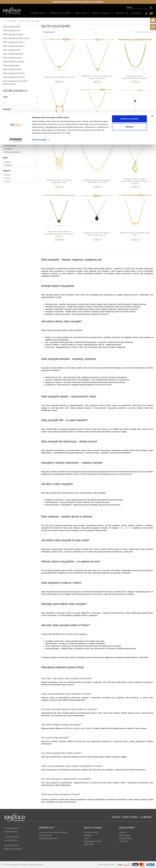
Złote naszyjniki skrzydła (13, 42)
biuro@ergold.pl (11, 840)
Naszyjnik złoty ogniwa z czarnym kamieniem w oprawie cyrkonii (59, 234)
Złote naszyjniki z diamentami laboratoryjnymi (15, 82)
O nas (86, 838)
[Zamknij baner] (152, 4)
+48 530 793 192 (12, 837)
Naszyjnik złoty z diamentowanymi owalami (135, 77)
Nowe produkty (46, 835)
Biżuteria (123, 832)
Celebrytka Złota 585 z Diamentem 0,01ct (59, 129)
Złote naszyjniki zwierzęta (14, 62)
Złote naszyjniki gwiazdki (13, 54)
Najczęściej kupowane (48, 838)
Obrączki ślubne (126, 838)
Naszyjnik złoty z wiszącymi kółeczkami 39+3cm (97, 181)
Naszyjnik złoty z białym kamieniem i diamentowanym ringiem (135, 181)
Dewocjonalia (125, 835)
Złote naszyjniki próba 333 (14, 77)
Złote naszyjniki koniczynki (14, 46)
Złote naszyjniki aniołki (12, 69)
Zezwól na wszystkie (129, 6)
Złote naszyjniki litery (12, 50)
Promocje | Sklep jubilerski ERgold (53, 832)
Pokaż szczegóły (39, 27)
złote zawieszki (126, 528)
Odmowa (129, 14)
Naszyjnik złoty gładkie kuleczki (59, 77)
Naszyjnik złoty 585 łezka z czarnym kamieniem (97, 234)
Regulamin (88, 835)
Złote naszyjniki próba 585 (14, 73)
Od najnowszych (49, 32)
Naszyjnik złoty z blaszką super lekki (135, 234)
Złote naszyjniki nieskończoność (16, 38)
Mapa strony (89, 844)
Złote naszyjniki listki (11, 65)
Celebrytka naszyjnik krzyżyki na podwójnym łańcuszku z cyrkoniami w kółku (97, 129)
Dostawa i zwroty (91, 832)
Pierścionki (124, 841)
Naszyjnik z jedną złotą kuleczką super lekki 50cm (97, 77)
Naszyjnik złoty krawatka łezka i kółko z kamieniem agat (135, 129)
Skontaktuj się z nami (92, 841)
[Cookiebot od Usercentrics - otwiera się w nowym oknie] (16, 27)
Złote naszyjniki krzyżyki (13, 34)
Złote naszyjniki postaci (13, 58)
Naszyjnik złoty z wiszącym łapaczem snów (59, 181)
